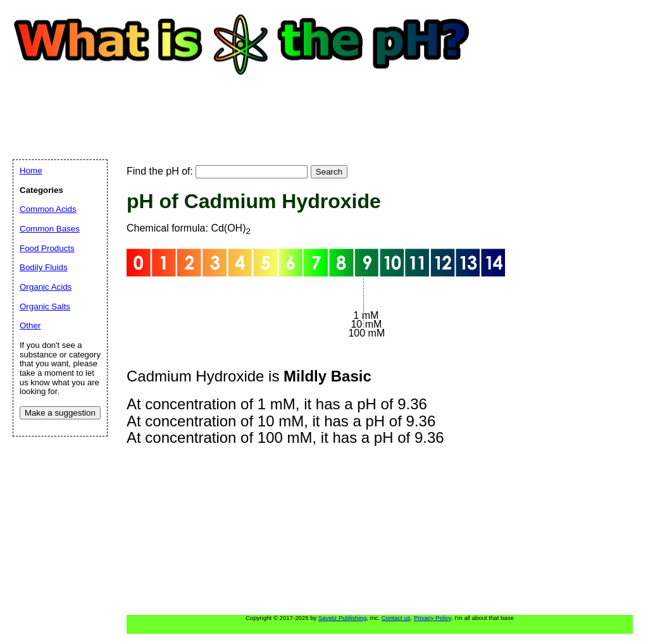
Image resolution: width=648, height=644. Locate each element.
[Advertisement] (243, 104)
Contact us (396, 618)
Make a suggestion (60, 413)
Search (329, 172)
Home (31, 170)
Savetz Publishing (342, 618)
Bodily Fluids (44, 267)
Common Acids (48, 209)
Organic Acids (46, 287)
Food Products (47, 248)
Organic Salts (45, 307)
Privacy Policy (433, 618)
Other (30, 325)
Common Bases (50, 229)
